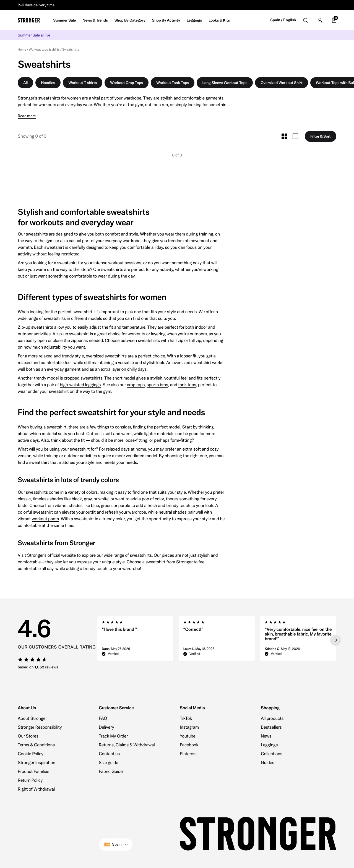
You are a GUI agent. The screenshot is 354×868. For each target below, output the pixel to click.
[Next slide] (336, 640)
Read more (27, 116)
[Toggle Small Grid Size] (284, 136)
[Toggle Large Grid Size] (295, 136)
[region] (217, 640)
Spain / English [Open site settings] (283, 20)
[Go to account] (320, 20)
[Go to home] (29, 20)
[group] (135, 640)
